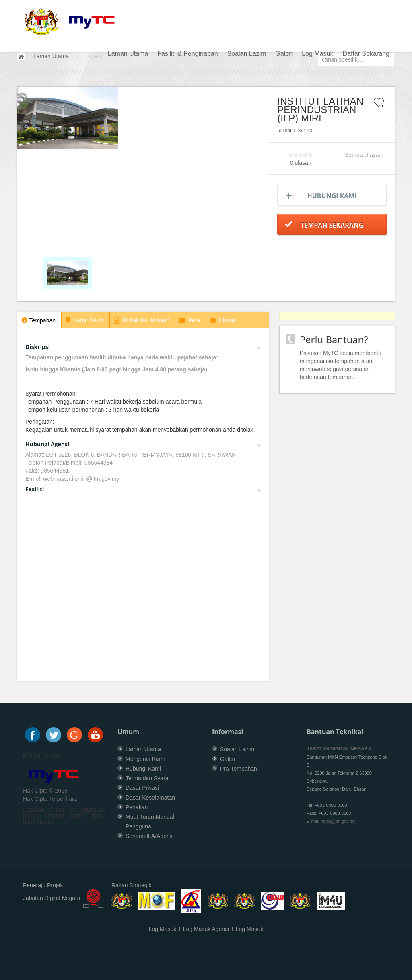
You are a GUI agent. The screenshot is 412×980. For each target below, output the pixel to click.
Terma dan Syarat (148, 778)
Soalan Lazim (247, 54)
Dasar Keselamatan (150, 798)
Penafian (137, 807)
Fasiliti (143, 489)
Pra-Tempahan (239, 769)
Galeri (284, 54)
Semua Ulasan (363, 155)
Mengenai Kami (145, 759)
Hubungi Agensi (143, 444)
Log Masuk (317, 54)
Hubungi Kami (332, 196)
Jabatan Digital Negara (51, 898)
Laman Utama (128, 54)
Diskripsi (143, 347)
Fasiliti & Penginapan (187, 54)
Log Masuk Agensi (206, 929)
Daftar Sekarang (366, 54)
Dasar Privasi (142, 788)
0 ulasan (301, 163)
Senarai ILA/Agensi (150, 836)
